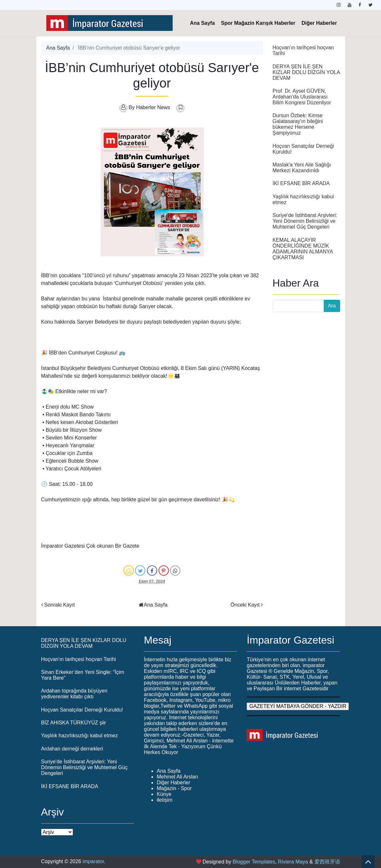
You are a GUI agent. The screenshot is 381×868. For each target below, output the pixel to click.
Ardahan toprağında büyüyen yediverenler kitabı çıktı (74, 694)
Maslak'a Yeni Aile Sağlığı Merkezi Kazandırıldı (302, 168)
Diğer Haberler (319, 23)
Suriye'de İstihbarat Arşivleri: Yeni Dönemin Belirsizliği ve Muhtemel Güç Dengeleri (305, 221)
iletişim (164, 800)
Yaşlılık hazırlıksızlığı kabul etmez (80, 736)
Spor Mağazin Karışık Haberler (258, 23)
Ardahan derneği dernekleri (72, 749)
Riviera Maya (293, 862)
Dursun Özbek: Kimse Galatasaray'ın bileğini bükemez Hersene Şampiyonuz (298, 124)
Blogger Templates (254, 862)
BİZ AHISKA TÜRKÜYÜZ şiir (74, 723)
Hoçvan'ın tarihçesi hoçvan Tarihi (79, 659)
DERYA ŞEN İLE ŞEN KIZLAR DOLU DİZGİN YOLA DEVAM (306, 72)
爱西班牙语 (327, 862)
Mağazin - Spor (174, 788)
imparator (93, 861)
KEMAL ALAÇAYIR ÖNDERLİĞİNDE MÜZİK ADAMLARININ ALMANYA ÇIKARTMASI (303, 249)
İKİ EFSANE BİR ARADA (301, 183)
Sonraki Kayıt (60, 605)
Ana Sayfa (202, 23)
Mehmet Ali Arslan (177, 777)
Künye (164, 794)
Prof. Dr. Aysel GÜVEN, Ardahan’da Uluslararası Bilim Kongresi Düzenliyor (302, 97)
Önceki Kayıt (245, 605)
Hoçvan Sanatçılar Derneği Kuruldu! (82, 710)
